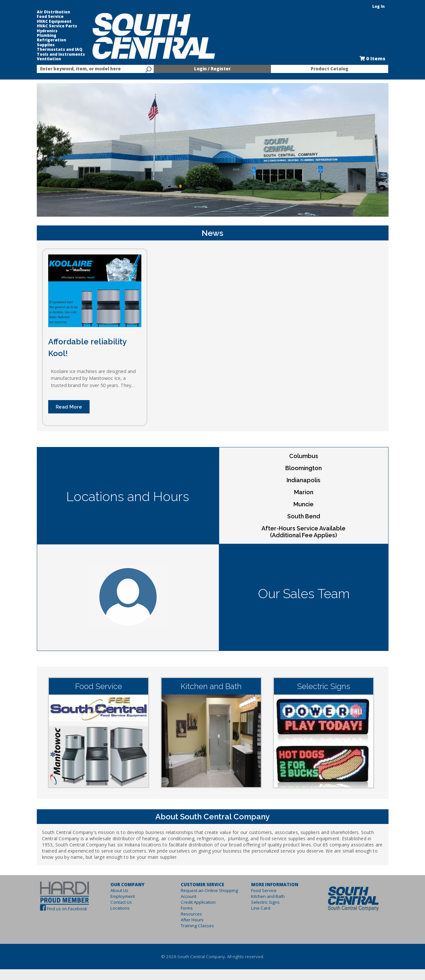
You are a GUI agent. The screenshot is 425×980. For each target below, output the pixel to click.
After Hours (192, 920)
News (212, 233)
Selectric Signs (265, 902)
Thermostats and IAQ (60, 50)
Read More (69, 407)
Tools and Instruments (61, 54)
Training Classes (197, 926)
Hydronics (47, 31)
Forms (187, 908)
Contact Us (121, 902)
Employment (123, 896)
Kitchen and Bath (268, 896)
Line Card (261, 908)
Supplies (46, 45)
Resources (191, 914)
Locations (120, 908)
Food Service (50, 17)
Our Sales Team (304, 593)
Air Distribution (53, 12)
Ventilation (49, 59)
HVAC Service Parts (57, 26)
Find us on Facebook (67, 909)
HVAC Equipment (54, 22)
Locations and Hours (128, 496)
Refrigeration (51, 40)
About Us (119, 890)
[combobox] (95, 69)
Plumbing (47, 36)
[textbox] (92, 69)
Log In (378, 6)
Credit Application (198, 902)
